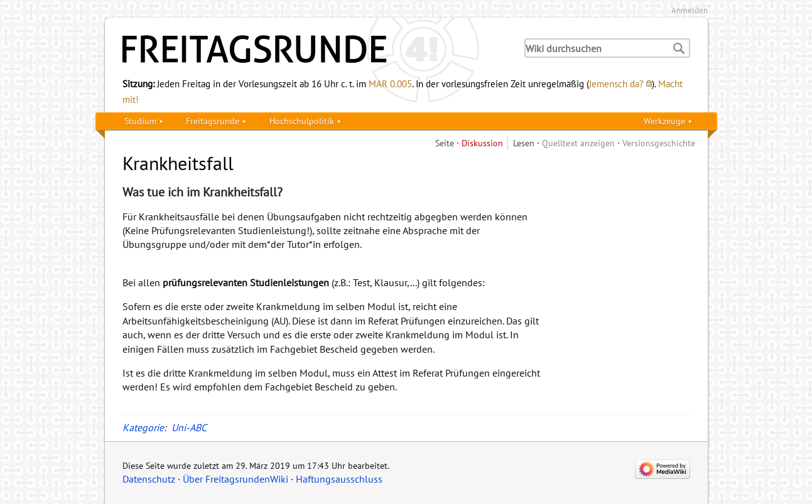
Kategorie (143, 427)
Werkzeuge (664, 121)
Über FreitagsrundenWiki (235, 479)
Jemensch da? (616, 83)
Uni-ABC (189, 427)
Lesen (524, 143)
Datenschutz (149, 479)
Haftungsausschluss (339, 479)
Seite (445, 143)
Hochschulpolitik (302, 121)
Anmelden (690, 10)
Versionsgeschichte (659, 143)
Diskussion (482, 143)
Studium (140, 121)
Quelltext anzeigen (578, 143)
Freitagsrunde (213, 121)
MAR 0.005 (390, 83)
